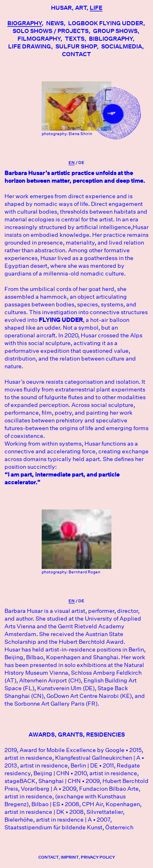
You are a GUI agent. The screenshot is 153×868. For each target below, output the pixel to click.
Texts (75, 39)
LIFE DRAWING (30, 46)
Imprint (70, 857)
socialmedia (122, 46)
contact (49, 857)
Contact (76, 54)
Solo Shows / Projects (51, 31)
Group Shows (115, 31)
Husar (61, 8)
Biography (24, 23)
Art (81, 8)
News (55, 23)
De (81, 163)
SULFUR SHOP (76, 46)
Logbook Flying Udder (106, 23)
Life (96, 8)
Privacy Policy (98, 857)
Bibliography (111, 39)
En (72, 163)
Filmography (39, 39)
